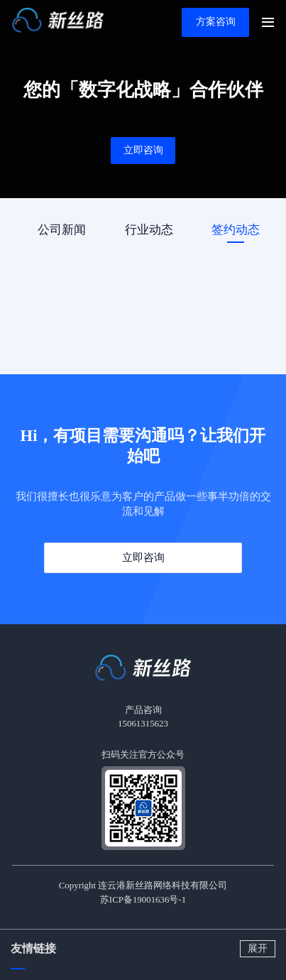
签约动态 (236, 230)
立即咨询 (143, 150)
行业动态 (149, 230)
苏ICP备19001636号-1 (143, 900)
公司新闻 (62, 230)
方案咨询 (216, 22)
